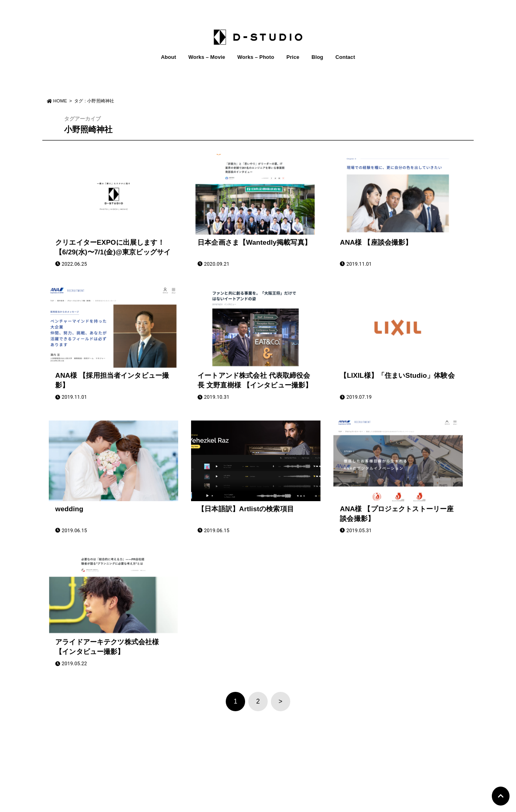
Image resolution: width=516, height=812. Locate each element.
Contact (345, 57)
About (169, 57)
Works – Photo (256, 57)
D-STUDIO (253, 803)
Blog (317, 57)
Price (293, 57)
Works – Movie (207, 57)
